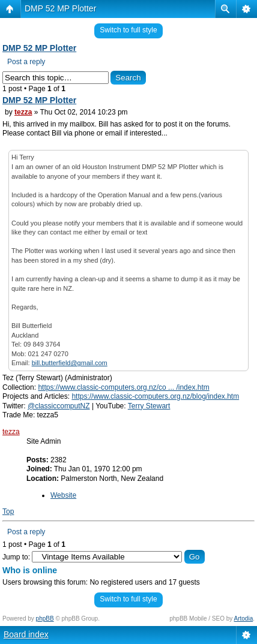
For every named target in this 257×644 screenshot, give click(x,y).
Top (8, 511)
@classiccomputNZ (59, 406)
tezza (23, 112)
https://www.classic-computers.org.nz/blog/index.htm (155, 396)
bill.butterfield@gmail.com (70, 363)
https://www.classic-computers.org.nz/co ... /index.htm (123, 387)
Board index (26, 634)
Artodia (244, 619)
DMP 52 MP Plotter (60, 8)
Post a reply (26, 62)
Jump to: (16, 557)
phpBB (45, 619)
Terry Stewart (149, 406)
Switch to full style (128, 30)
